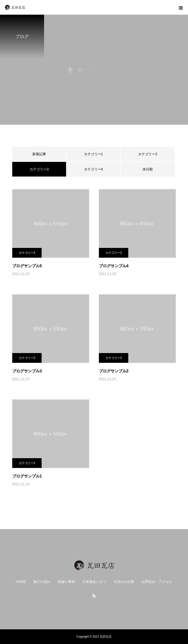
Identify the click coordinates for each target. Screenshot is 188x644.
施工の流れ (42, 582)
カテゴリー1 (94, 154)
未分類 (148, 169)
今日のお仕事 (124, 582)
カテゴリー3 (27, 253)
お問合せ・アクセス (157, 582)
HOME (21, 582)
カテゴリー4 (94, 169)
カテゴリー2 (148, 154)
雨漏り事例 (66, 582)
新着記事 (39, 154)
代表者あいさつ (94, 582)
